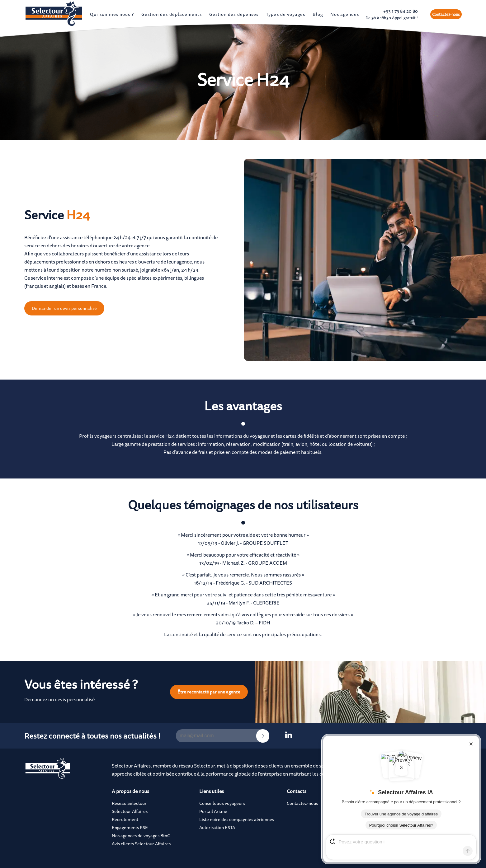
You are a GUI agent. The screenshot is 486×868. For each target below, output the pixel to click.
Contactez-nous (446, 14)
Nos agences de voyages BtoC (141, 835)
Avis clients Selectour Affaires (141, 844)
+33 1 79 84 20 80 (392, 14)
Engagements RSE (130, 827)
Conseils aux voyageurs (222, 803)
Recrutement (125, 819)
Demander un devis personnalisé (64, 308)
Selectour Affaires (130, 811)
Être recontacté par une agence (209, 692)
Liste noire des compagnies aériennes (237, 819)
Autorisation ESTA (217, 827)
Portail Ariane (213, 811)
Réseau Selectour (129, 803)
